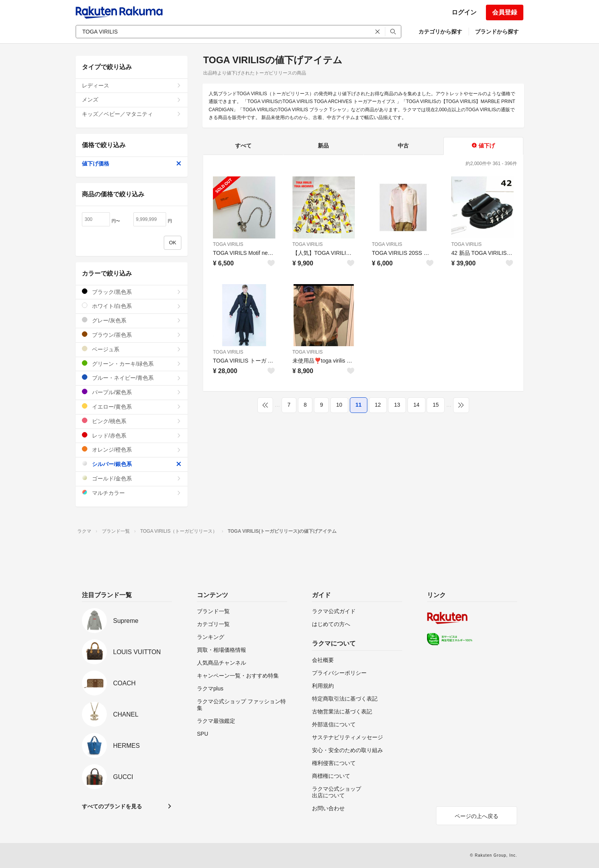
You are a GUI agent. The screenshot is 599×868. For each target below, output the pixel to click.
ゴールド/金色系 (132, 478)
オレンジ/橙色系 (132, 449)
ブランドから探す (497, 32)
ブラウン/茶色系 (132, 335)
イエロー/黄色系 (132, 406)
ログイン (464, 12)
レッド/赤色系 (132, 435)
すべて (243, 146)
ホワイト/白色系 (132, 306)
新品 (323, 146)
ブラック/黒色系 (132, 292)
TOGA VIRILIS (228, 244)
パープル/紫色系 (132, 392)
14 (416, 405)
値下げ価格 (132, 164)
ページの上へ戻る (477, 816)
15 (436, 405)
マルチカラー (132, 493)
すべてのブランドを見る (112, 806)
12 (378, 405)
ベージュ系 (132, 349)
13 (397, 405)
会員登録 (505, 12)
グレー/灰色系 (132, 320)
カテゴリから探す (440, 32)
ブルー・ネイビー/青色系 (132, 378)
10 (339, 405)
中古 (403, 146)
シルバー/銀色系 (132, 464)
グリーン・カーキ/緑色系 (132, 364)
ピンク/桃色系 (132, 421)
